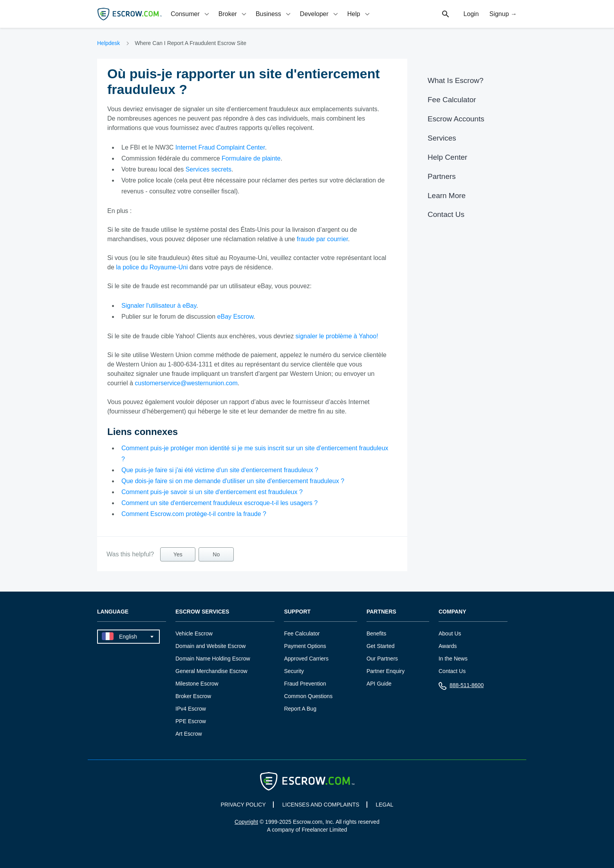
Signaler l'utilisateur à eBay (159, 306)
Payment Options (305, 646)
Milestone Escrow (197, 684)
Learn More (447, 196)
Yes (178, 554)
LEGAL (384, 805)
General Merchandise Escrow (211, 671)
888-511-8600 (461, 687)
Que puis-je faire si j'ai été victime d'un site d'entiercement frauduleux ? (220, 470)
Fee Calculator (452, 100)
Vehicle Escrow (194, 633)
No (216, 554)
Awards (448, 646)
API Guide (379, 684)
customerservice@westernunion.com (186, 383)
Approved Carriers (306, 659)
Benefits (377, 633)
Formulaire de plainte (251, 158)
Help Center (447, 157)
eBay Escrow (235, 317)
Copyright (246, 822)
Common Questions (308, 696)
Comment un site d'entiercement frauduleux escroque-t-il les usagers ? (219, 503)
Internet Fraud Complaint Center (220, 147)
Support (297, 612)
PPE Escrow (191, 721)
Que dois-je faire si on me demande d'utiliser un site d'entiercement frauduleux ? (233, 481)
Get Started (381, 646)
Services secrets (209, 169)
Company (452, 612)
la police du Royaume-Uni (152, 267)
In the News (453, 659)
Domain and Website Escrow (210, 646)
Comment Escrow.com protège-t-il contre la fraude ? (194, 514)
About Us (450, 633)
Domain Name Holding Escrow (213, 659)
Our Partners (382, 659)
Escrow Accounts (456, 119)
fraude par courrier (322, 239)
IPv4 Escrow (191, 709)
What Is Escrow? (456, 80)
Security (294, 671)
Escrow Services (202, 612)
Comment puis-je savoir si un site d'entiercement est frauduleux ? (212, 492)
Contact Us (446, 214)
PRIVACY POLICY (243, 805)
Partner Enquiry (386, 671)
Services (442, 138)
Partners (442, 176)
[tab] (191, 14)
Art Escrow (189, 734)
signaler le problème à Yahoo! (337, 336)
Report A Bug (300, 709)
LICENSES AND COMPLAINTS (321, 805)
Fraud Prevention (305, 684)
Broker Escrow (193, 696)
